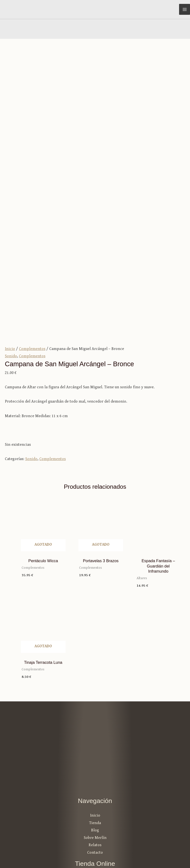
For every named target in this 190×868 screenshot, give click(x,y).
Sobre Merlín (95, 700)
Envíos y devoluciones (95, 770)
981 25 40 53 (95, 803)
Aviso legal (128, 847)
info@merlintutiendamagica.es (95, 796)
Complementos (32, 211)
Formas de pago (95, 763)
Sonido (11, 218)
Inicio (10, 211)
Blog (95, 692)
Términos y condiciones (95, 755)
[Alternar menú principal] (185, 9)
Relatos (95, 707)
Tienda (95, 685)
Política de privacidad (166, 847)
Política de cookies (169, 855)
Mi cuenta (95, 740)
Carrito (95, 748)
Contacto (95, 714)
